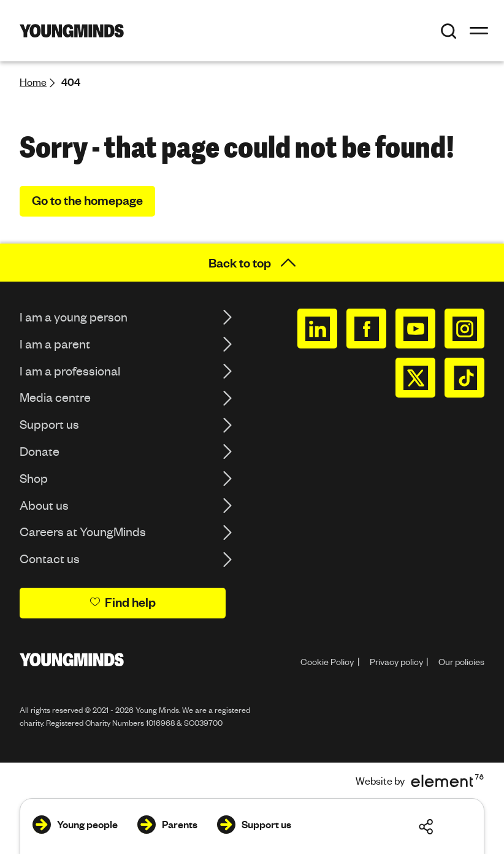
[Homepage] (72, 31)
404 (71, 82)
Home (33, 82)
